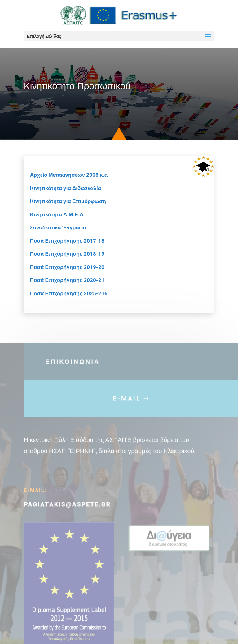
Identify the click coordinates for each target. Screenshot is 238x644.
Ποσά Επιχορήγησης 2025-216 (69, 293)
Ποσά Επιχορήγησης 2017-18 (67, 241)
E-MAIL (127, 410)
